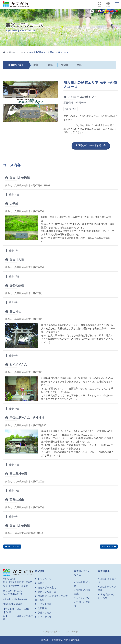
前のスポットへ (13, 547)
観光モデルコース (17, 52)
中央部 (65, 65)
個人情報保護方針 (52, 632)
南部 (79, 65)
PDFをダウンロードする (89, 145)
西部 (50, 65)
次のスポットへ (108, 547)
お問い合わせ (72, 632)
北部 (36, 65)
